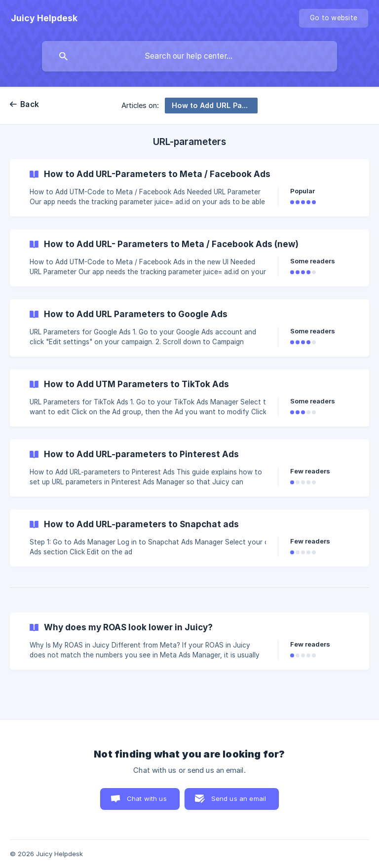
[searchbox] (189, 56)
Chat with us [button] (147, 798)
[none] (44, 18)
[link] (189, 188)
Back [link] (30, 104)
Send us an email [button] (239, 798)
